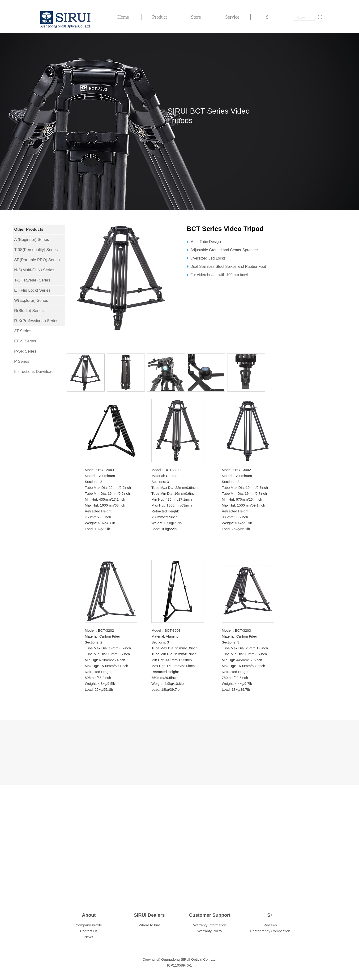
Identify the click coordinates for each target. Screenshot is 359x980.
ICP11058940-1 (179, 965)
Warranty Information (210, 925)
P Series (22, 361)
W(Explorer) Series (31, 300)
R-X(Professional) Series (36, 321)
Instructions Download (34, 372)
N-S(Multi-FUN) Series (34, 270)
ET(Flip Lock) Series (32, 290)
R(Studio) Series (29, 311)
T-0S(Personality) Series (36, 250)
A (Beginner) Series (32, 240)
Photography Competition (270, 931)
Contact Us (89, 931)
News (89, 937)
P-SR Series (25, 351)
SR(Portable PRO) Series (37, 260)
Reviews (270, 925)
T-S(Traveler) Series (32, 280)
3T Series (23, 331)
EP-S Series (25, 341)
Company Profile (89, 925)
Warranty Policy (210, 931)
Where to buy (149, 925)
